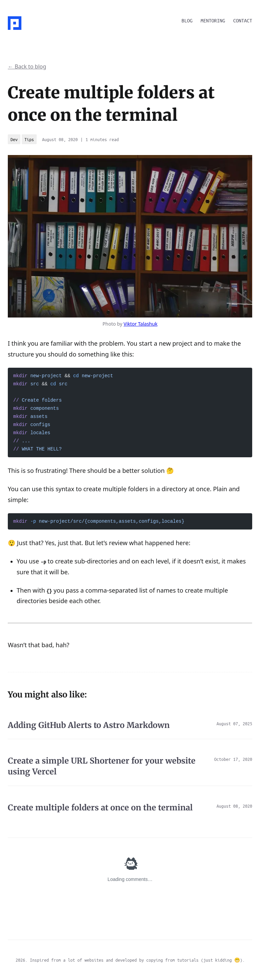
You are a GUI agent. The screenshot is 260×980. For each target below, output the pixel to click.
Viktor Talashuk (141, 324)
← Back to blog (27, 66)
